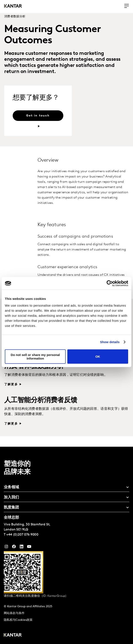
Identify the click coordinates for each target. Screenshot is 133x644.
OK (98, 356)
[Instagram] (6, 548)
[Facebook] (14, 548)
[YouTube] (22, 548)
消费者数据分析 (15, 17)
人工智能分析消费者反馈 (41, 400)
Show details (110, 342)
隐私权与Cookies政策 (18, 620)
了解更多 (11, 385)
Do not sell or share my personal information (35, 356)
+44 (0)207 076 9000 (22, 535)
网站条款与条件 (14, 613)
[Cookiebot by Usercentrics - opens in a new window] (110, 283)
